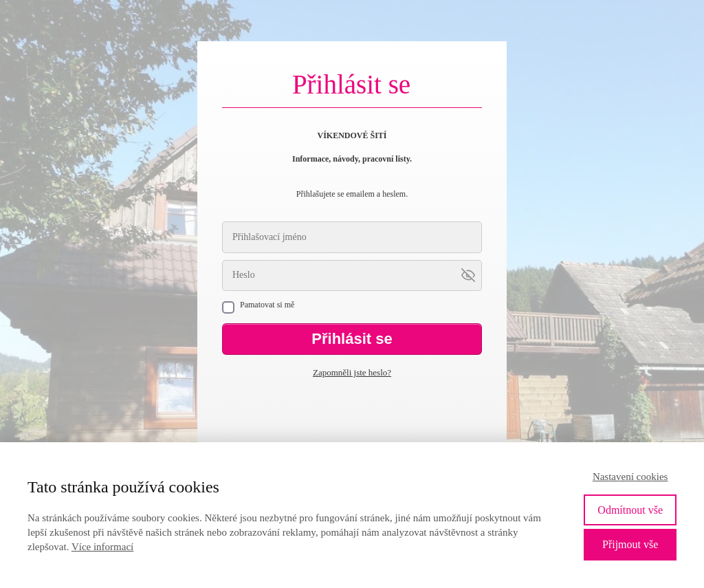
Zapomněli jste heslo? (352, 372)
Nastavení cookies (630, 477)
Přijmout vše (630, 544)
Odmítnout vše (630, 510)
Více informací (102, 547)
